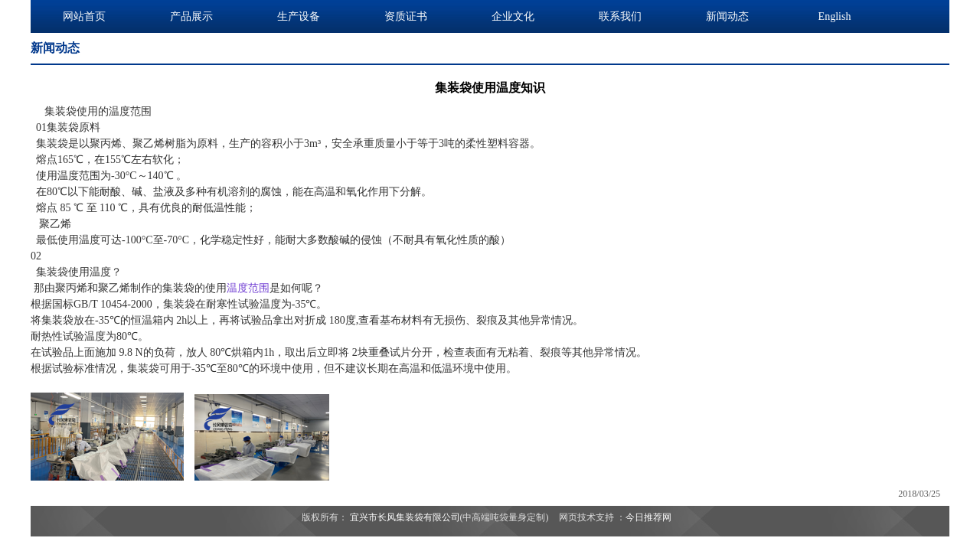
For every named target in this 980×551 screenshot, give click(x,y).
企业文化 (513, 16)
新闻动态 (727, 16)
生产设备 (299, 16)
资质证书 (406, 16)
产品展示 (191, 16)
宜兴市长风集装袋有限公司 (405, 517)
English (835, 16)
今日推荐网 (648, 517)
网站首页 (84, 16)
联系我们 (620, 16)
